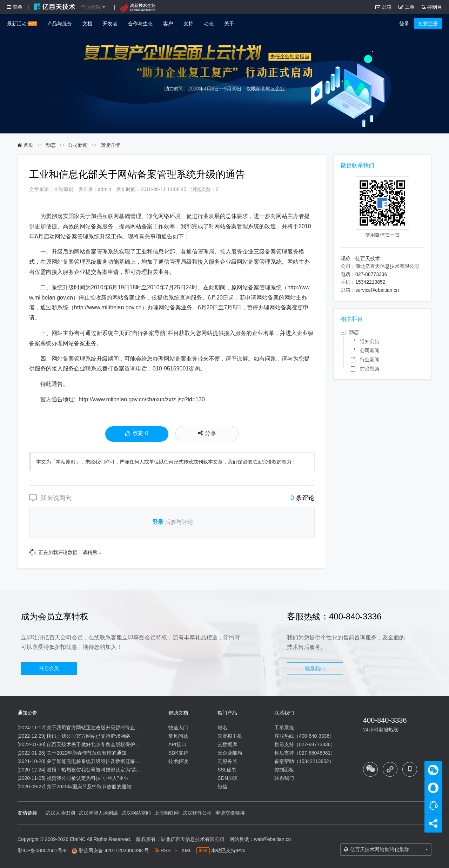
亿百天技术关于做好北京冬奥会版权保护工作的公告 (103, 744)
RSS (163, 850)
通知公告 (370, 341)
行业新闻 (370, 360)
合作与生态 (140, 24)
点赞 (137, 434)
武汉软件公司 (197, 813)
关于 (229, 24)
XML (183, 850)
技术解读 (178, 761)
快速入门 (178, 728)
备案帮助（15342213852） (304, 761)
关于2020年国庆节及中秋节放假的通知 (89, 787)
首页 (25, 145)
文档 (87, 24)
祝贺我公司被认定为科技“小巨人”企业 (88, 778)
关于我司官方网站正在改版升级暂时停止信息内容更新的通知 (113, 728)
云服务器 (227, 761)
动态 (209, 24)
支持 (188, 24)
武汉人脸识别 (60, 813)
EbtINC (78, 839)
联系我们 (315, 669)
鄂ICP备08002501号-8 (42, 850)
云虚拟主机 (230, 736)
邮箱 (383, 7)
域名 (222, 728)
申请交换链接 (230, 813)
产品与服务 (60, 24)
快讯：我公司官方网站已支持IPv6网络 (88, 736)
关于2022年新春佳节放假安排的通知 (86, 753)
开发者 (110, 24)
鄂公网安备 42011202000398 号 (114, 850)
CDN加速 (228, 778)
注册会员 (49, 668)
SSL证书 (227, 770)
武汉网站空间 (136, 813)
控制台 (432, 7)
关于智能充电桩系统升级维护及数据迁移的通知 (98, 761)
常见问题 (178, 736)
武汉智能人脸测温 (98, 813)
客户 (168, 24)
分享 (207, 433)
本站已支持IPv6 (221, 850)
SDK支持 (178, 753)
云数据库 (227, 744)
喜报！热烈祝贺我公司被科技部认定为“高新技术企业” (105, 770)
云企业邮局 (230, 753)
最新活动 (22, 24)
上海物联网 (167, 813)
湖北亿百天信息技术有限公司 (193, 839)
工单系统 (284, 728)
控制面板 (284, 770)
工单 (407, 7)
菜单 (15, 7)
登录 (404, 24)
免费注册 (428, 24)
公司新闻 (78, 145)
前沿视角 (370, 369)
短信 (222, 787)
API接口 (177, 744)
